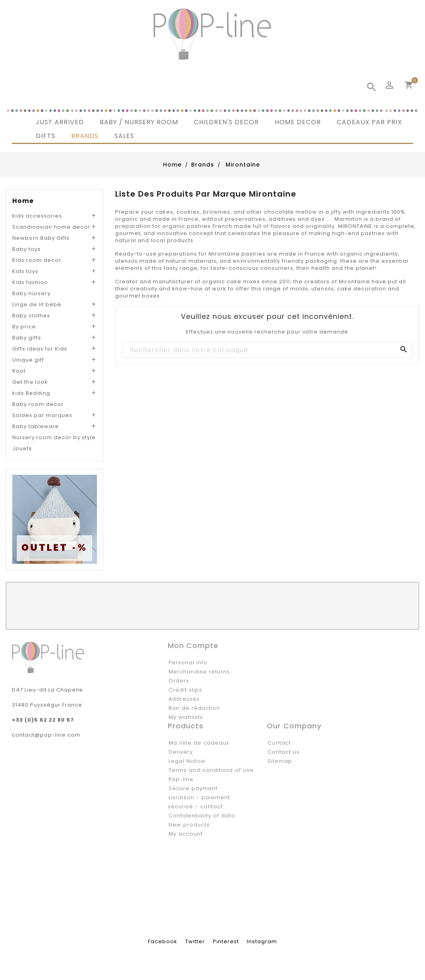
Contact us (284, 752)
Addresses (184, 699)
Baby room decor (38, 404)
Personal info (188, 662)
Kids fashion (30, 282)
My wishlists (186, 717)
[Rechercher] (267, 350)
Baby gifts (27, 338)
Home (23, 201)
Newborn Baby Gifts (41, 238)
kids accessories (37, 216)
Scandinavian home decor (51, 227)
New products (189, 825)
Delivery (181, 752)
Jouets (22, 448)
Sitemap (280, 761)
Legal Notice (187, 761)
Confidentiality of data (202, 816)
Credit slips (185, 690)
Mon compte (193, 645)
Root (19, 371)
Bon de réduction (194, 708)
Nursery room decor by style (54, 437)
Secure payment (193, 788)
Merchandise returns (199, 672)
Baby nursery (31, 293)
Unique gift (28, 360)
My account (186, 834)
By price (24, 327)
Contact (279, 743)
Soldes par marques (42, 415)
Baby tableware (36, 426)
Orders (179, 681)
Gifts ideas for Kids (40, 349)
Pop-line (181, 779)
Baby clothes (31, 316)
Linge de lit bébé (37, 304)
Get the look (30, 382)
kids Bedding (31, 393)
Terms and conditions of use (211, 770)
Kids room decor (37, 260)
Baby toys (27, 249)
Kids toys (25, 271)
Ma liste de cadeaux (199, 743)
